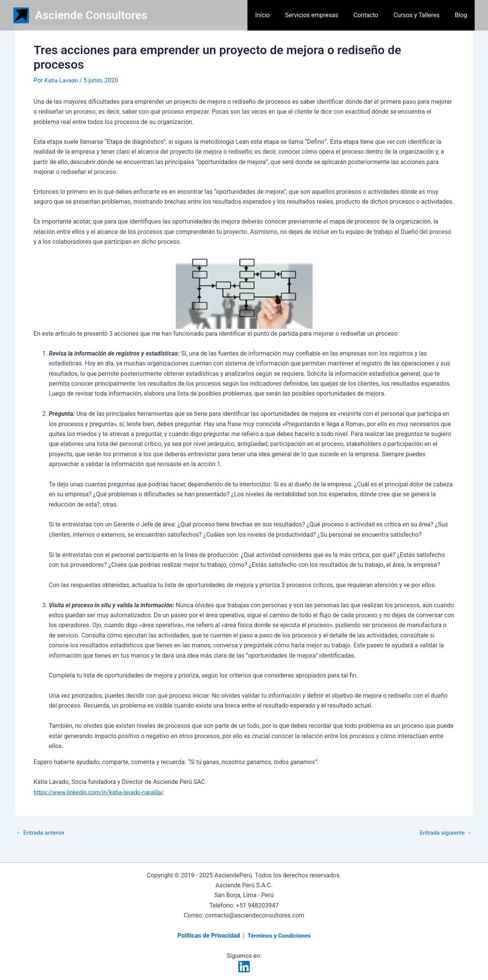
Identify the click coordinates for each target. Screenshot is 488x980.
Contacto (373, 15)
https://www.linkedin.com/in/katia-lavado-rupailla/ (102, 792)
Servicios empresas (322, 15)
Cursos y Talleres (421, 15)
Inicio (276, 15)
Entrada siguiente (445, 833)
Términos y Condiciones (279, 936)
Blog (462, 15)
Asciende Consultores (91, 15)
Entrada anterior (42, 833)
